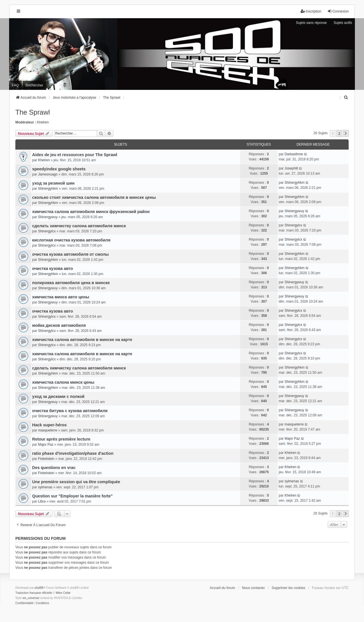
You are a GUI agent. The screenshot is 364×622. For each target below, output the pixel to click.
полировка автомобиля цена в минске (71, 283)
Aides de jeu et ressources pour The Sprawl (75, 155)
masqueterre (48, 430)
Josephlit (291, 168)
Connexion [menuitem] (338, 11)
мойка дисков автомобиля (59, 325)
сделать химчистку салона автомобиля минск (79, 226)
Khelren (43, 122)
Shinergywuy (48, 217)
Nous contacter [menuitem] (254, 588)
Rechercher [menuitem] (34, 85)
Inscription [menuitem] (311, 11)
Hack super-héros (49, 425)
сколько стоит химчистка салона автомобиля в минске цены (94, 197)
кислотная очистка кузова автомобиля (71, 240)
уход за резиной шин (53, 183)
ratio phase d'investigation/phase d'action (73, 453)
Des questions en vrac (54, 468)
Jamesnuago (48, 174)
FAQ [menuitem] (15, 85)
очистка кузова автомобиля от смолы (71, 254)
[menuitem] (346, 98)
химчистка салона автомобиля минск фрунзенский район (91, 212)
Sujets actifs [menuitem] (343, 23)
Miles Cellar (63, 593)
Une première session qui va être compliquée (76, 482)
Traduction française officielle (34, 593)
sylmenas (45, 487)
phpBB (39, 588)
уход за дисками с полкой (58, 396)
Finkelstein (46, 459)
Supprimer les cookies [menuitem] (288, 588)
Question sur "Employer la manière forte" (72, 496)
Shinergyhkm (48, 189)
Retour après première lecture (61, 439)
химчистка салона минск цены (63, 382)
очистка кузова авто (52, 268)
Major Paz (46, 445)
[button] (346, 133)
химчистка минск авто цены (61, 297)
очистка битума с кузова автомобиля (70, 411)
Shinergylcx (47, 231)
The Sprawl (33, 112)
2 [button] (339, 133)
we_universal (31, 598)
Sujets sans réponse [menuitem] (312, 23)
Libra (42, 501)
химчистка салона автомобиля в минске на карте (82, 340)
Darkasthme (294, 154)
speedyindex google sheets (59, 169)
